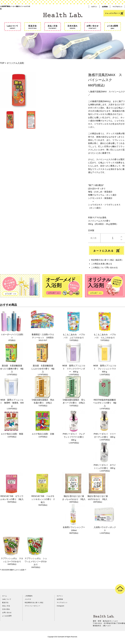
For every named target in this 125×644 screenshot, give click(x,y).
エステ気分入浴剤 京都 (43, 434)
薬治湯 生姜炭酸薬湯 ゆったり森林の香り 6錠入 (12, 369)
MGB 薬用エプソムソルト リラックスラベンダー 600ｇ (74, 369)
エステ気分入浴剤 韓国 (12, 434)
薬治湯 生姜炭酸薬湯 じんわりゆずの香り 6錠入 (43, 369)
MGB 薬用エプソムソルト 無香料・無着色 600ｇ (12, 403)
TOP (2, 63)
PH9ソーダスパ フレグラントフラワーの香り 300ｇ (74, 437)
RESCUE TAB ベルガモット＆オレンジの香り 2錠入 (43, 499)
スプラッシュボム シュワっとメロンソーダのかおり (36, 561)
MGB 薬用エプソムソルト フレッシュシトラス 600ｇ (106, 369)
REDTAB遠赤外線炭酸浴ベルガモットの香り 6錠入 (105, 403)
